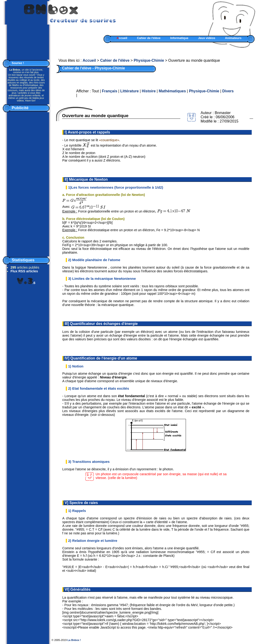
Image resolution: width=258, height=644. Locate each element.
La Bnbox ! (74, 640)
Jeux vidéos (207, 38)
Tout (95, 91)
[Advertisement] (26, 183)
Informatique (179, 38)
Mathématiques (172, 91)
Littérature (130, 91)
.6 (26, 283)
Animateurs (233, 38)
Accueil (89, 60)
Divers (228, 91)
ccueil (122, 38)
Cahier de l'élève (149, 38)
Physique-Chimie (149, 60)
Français (110, 91)
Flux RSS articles (24, 271)
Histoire (149, 91)
